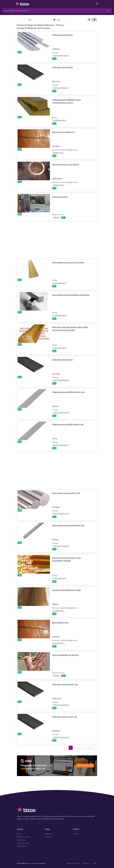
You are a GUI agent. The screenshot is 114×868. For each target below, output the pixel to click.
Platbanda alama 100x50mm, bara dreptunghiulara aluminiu (69, 101)
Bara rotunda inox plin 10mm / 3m (68, 493)
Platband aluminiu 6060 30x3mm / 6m (70, 424)
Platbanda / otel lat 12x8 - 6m (67, 717)
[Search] (53, 11)
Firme (19, 834)
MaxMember (49, 834)
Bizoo (25, 863)
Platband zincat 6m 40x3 (64, 35)
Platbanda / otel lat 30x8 (64, 67)
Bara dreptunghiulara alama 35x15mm (70, 262)
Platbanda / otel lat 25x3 (64, 359)
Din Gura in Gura (23, 843)
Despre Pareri (22, 846)
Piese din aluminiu (61, 197)
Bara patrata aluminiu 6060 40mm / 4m (71, 525)
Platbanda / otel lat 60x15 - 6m (67, 684)
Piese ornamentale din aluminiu (67, 655)
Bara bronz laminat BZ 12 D (65, 132)
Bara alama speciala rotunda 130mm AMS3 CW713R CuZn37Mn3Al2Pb (70, 329)
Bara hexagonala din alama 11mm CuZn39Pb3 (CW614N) (68, 559)
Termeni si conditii (73, 863)
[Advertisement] (57, 240)
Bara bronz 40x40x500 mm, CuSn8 (69, 590)
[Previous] (66, 748)
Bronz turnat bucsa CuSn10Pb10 (68, 164)
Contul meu (21, 840)
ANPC (95, 863)
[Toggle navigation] (97, 4)
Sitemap (86, 863)
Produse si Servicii (24, 837)
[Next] (95, 748)
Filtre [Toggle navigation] (30, 20)
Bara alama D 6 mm (62, 622)
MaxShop (48, 837)
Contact (76, 834)
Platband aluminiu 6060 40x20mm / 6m (71, 392)
